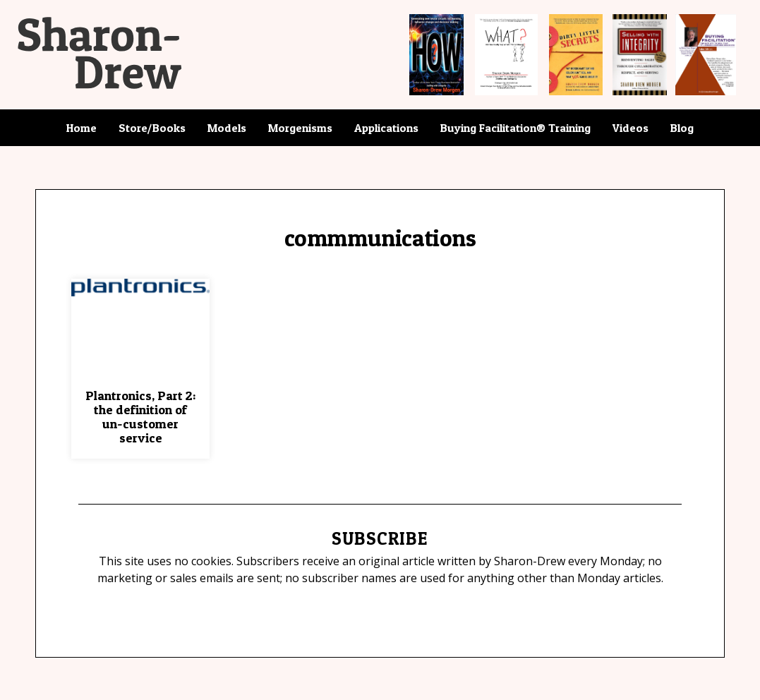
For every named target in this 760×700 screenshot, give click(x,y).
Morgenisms (300, 128)
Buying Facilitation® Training (515, 128)
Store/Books (152, 128)
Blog (682, 128)
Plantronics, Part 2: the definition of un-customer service (140, 416)
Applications (386, 128)
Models (227, 128)
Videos (631, 128)
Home (82, 128)
